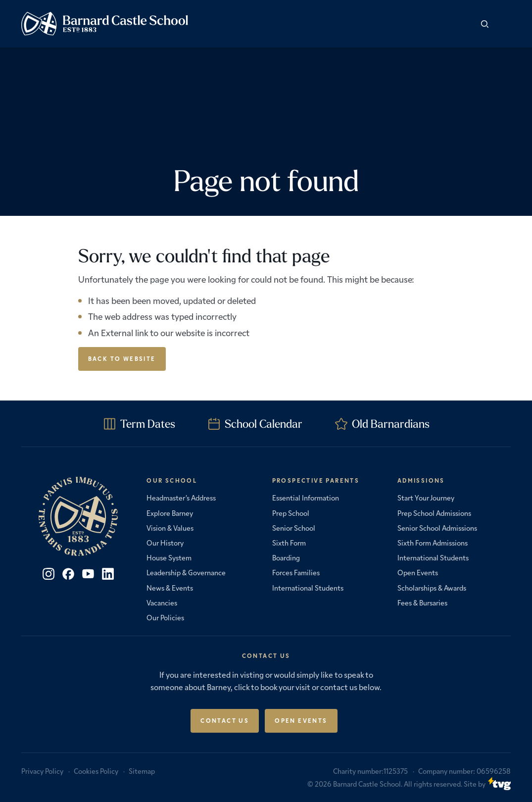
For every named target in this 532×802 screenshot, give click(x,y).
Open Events (418, 572)
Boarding (286, 557)
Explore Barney (170, 513)
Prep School (291, 513)
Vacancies (162, 602)
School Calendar (264, 424)
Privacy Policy (42, 771)
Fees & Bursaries (422, 602)
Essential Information (306, 498)
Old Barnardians (391, 424)
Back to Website (122, 358)
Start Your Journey (426, 498)
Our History (165, 543)
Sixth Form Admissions (433, 543)
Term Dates (148, 424)
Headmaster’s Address (181, 498)
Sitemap (142, 771)
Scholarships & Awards (432, 588)
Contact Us (225, 720)
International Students (308, 588)
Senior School (294, 528)
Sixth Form (289, 543)
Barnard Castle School (367, 784)
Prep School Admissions (434, 513)
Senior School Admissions (437, 528)
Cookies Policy (96, 771)
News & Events (170, 588)
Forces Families (296, 572)
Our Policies (165, 617)
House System (169, 557)
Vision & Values (170, 528)
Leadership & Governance (186, 572)
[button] (503, 24)
